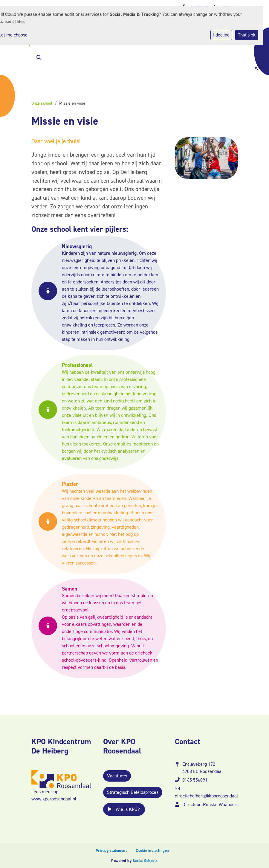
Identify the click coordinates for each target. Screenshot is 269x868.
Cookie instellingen (152, 851)
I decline (221, 35)
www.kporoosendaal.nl (54, 799)
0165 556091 (195, 780)
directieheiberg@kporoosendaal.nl (209, 796)
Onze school (42, 103)
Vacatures (117, 776)
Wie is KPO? (124, 809)
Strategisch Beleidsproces (133, 792)
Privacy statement (111, 851)
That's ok (247, 35)
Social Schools (145, 861)
